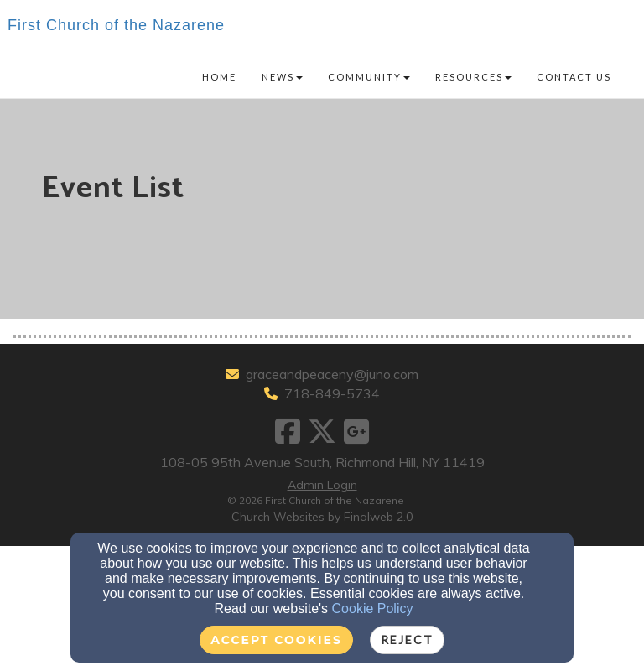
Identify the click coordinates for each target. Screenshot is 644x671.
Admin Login (322, 485)
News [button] (282, 77)
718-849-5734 (332, 393)
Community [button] (369, 77)
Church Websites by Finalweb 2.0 (322, 517)
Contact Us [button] (574, 77)
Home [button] (219, 77)
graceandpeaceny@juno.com (332, 374)
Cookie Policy (373, 609)
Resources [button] (473, 77)
